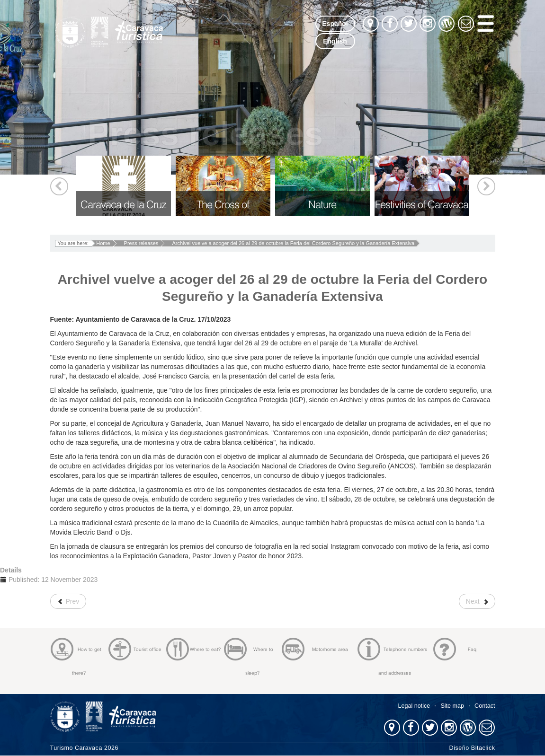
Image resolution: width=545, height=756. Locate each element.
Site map (452, 706)
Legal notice (414, 706)
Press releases (141, 243)
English (335, 41)
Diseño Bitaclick (472, 748)
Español (335, 24)
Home (103, 243)
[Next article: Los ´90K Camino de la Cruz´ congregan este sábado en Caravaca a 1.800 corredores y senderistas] (477, 601)
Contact (485, 706)
